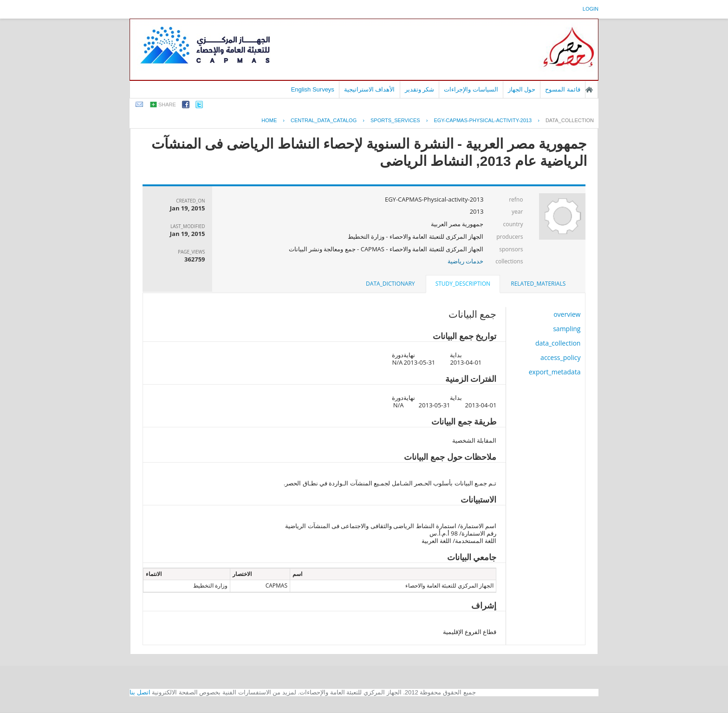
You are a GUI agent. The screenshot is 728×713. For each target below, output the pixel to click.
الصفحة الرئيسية (589, 90)
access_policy (560, 357)
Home (269, 120)
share (167, 105)
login (591, 9)
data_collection (570, 120)
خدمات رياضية (465, 261)
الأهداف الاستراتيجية (370, 89)
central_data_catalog (324, 120)
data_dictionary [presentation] (390, 284)
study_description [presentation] (463, 284)
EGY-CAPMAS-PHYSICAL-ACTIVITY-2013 (483, 120)
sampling (567, 329)
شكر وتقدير (420, 89)
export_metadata (555, 372)
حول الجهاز (522, 89)
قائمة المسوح (563, 89)
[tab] (538, 284)
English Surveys (313, 89)
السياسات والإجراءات (471, 89)
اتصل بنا (140, 692)
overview (567, 314)
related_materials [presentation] (538, 284)
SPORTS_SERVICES (395, 120)
